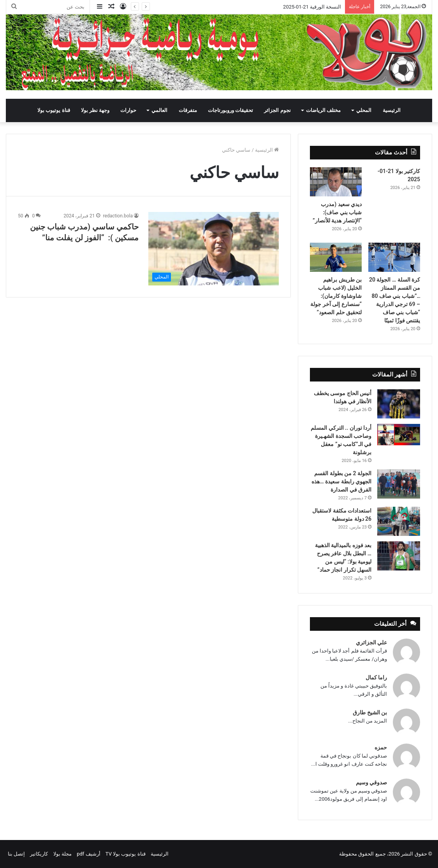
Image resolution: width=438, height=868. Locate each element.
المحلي (364, 110)
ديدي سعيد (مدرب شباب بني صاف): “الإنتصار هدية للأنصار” (337, 212)
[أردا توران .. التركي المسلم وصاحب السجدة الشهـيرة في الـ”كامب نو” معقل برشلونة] (399, 435)
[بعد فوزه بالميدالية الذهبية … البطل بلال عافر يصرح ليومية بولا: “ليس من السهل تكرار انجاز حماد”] (399, 556)
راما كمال (376, 677)
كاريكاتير (39, 854)
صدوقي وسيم (371, 782)
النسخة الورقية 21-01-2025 (312, 7)
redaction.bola (118, 216)
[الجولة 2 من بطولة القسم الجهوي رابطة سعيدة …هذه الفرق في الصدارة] (399, 484)
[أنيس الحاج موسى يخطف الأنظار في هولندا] (399, 404)
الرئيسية (392, 110)
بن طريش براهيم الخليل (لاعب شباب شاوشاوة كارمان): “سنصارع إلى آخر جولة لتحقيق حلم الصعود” (336, 296)
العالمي (159, 110)
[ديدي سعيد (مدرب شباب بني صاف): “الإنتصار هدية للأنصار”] (336, 182)
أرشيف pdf (88, 854)
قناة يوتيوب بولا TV (126, 854)
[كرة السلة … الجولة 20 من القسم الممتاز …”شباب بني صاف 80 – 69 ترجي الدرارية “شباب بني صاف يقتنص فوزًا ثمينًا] (394, 257)
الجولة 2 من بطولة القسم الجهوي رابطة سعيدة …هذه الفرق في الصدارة (341, 481)
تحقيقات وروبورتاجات (230, 110)
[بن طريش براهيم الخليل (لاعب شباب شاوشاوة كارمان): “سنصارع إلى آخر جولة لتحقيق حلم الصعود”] (336, 257)
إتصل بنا (16, 854)
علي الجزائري (371, 642)
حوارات (128, 110)
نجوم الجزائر (277, 110)
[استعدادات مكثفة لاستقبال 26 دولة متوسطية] (399, 521)
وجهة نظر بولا (95, 110)
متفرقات (188, 110)
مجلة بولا (62, 854)
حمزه (381, 747)
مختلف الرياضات (323, 110)
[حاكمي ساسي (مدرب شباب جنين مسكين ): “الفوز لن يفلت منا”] (214, 249)
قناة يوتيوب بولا (54, 110)
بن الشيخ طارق (370, 712)
